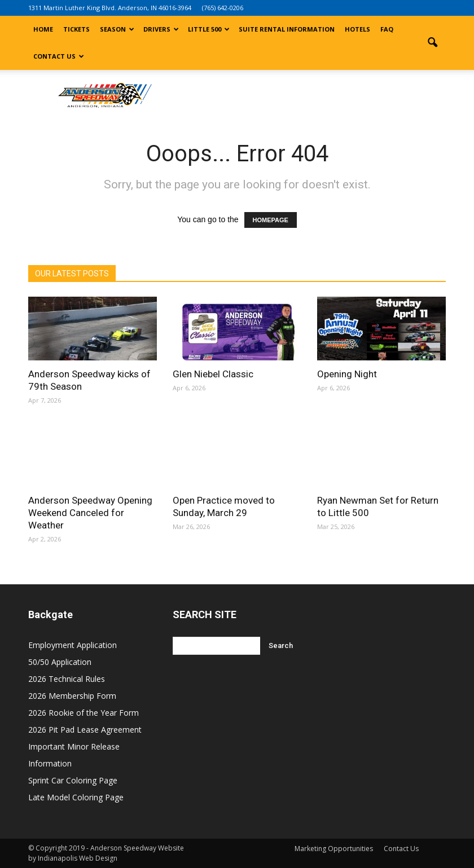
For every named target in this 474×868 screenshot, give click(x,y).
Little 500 (209, 29)
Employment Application (73, 645)
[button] (432, 43)
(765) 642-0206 (223, 8)
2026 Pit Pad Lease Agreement (85, 730)
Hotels (357, 29)
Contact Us (59, 56)
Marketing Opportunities (334, 849)
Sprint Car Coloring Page (73, 780)
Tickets (76, 29)
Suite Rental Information (287, 29)
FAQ (387, 29)
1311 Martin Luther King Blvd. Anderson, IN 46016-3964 (110, 8)
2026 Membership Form (72, 696)
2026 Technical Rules (67, 679)
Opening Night (347, 374)
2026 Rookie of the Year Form (84, 713)
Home (43, 29)
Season (117, 29)
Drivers (161, 29)
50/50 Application (60, 662)
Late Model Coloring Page (76, 797)
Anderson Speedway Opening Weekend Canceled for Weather (90, 513)
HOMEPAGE (271, 220)
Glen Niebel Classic (213, 374)
